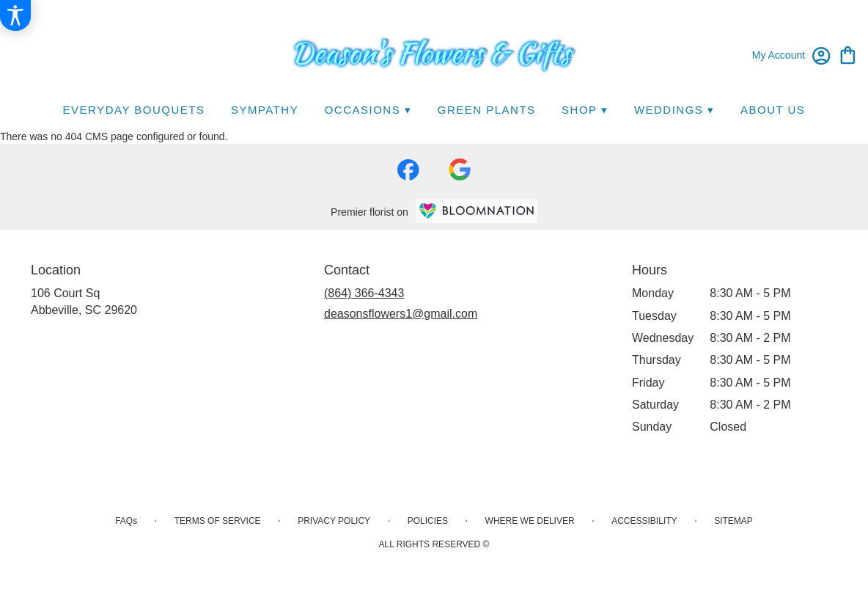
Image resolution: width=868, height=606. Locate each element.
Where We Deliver (530, 521)
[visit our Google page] (460, 169)
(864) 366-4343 (364, 293)
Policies (428, 521)
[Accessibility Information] (15, 15)
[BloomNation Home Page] (477, 211)
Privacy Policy (334, 521)
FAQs (126, 521)
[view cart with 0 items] (848, 54)
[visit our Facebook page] (408, 170)
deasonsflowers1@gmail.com (401, 314)
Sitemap (733, 521)
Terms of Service (218, 521)
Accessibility (644, 521)
